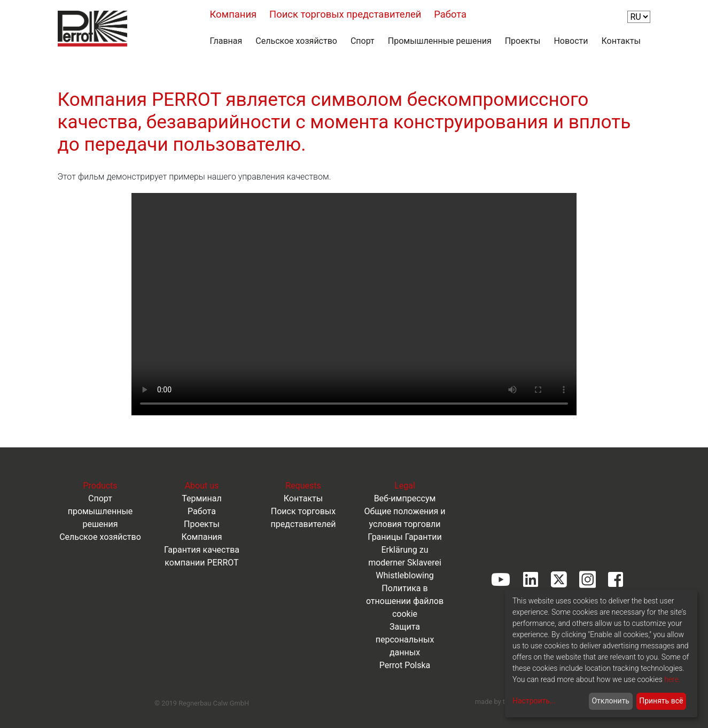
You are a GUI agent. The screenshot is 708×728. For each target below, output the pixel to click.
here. (672, 679)
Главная (226, 41)
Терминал (202, 498)
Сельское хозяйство (296, 41)
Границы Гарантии (404, 537)
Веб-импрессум (405, 498)
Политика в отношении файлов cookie (405, 601)
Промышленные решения (440, 41)
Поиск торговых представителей (345, 14)
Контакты (621, 41)
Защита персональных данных (405, 640)
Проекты (523, 41)
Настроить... (534, 701)
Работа (450, 14)
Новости (571, 41)
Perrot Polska (405, 665)
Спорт (363, 41)
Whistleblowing (405, 575)
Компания (234, 14)
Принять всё (661, 701)
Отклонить (610, 701)
